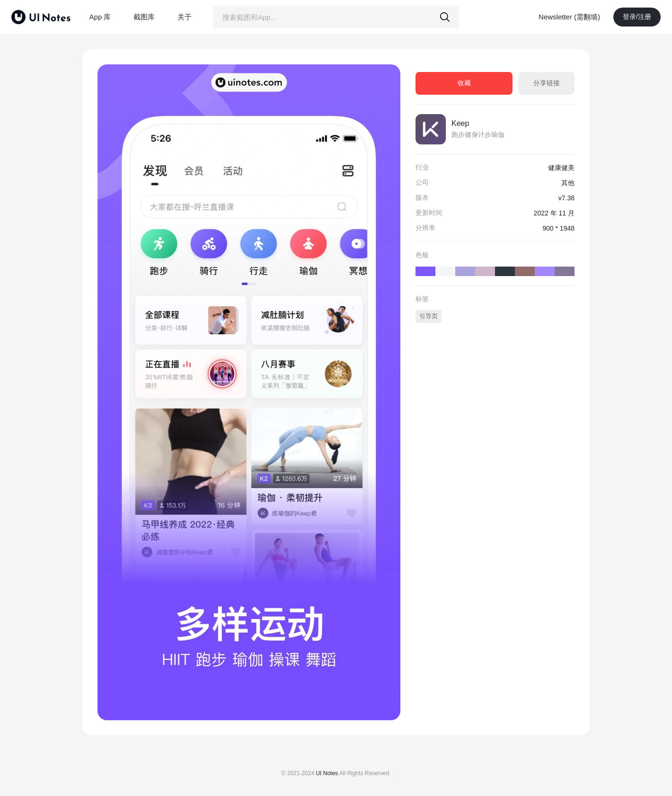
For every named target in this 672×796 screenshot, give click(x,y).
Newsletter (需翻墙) (569, 17)
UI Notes (327, 773)
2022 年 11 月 (554, 213)
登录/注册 (637, 17)
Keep (460, 123)
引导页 (429, 316)
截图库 (144, 17)
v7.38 (566, 198)
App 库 (100, 17)
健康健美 (561, 168)
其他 (568, 183)
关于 (185, 17)
